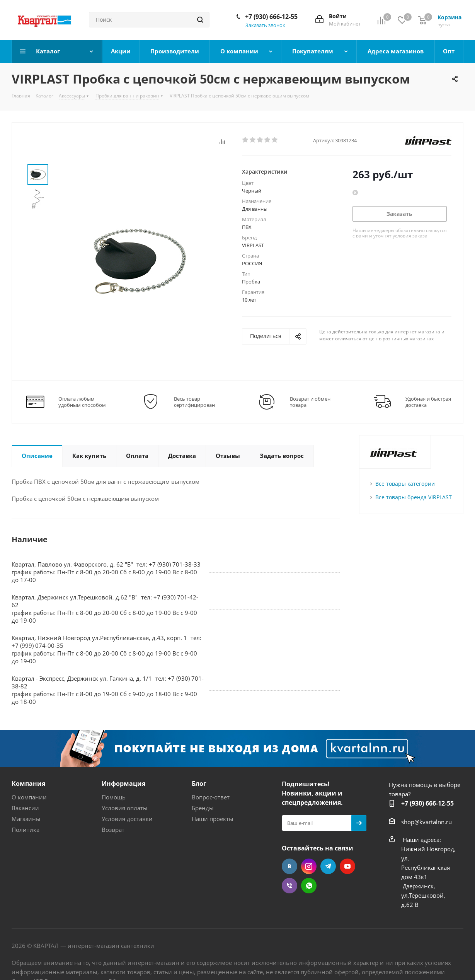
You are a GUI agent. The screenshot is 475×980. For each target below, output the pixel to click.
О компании (29, 797)
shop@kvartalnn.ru (426, 822)
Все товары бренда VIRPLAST (414, 497)
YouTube (347, 866)
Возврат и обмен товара (310, 402)
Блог (199, 784)
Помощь (114, 797)
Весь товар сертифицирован (194, 402)
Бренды (203, 808)
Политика (26, 830)
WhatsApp (309, 886)
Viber (289, 886)
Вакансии (25, 808)
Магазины (26, 819)
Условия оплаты (125, 808)
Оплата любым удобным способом (82, 402)
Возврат (113, 830)
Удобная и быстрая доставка (428, 402)
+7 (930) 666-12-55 (271, 17)
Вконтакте (289, 866)
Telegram (328, 866)
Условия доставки (127, 819)
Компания (28, 784)
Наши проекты (213, 819)
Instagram (309, 866)
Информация (123, 784)
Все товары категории (405, 484)
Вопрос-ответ (211, 797)
